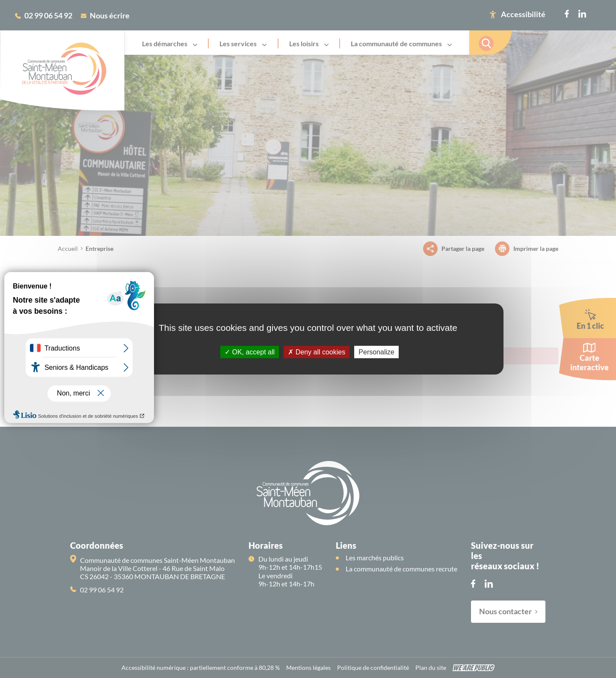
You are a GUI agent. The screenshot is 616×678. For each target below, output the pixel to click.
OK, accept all (250, 352)
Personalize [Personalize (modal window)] (376, 352)
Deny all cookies (317, 352)
